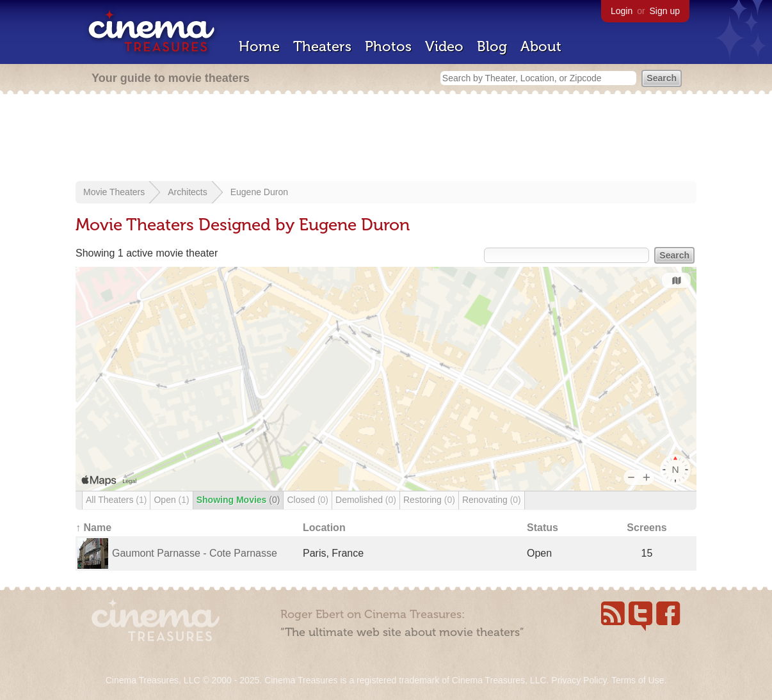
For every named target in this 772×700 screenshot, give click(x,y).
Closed (308, 500)
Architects (187, 192)
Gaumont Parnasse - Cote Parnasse (195, 553)
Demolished (366, 500)
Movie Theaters (114, 192)
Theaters (322, 46)
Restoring (429, 500)
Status (543, 528)
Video (444, 46)
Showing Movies (238, 500)
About (541, 46)
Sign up (665, 11)
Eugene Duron (259, 192)
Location (324, 528)
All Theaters (116, 500)
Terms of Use (638, 680)
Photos (388, 46)
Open (171, 500)
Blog (492, 46)
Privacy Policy (579, 680)
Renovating (492, 500)
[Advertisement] (386, 139)
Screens (647, 528)
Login (622, 11)
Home (259, 46)
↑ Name (93, 528)
